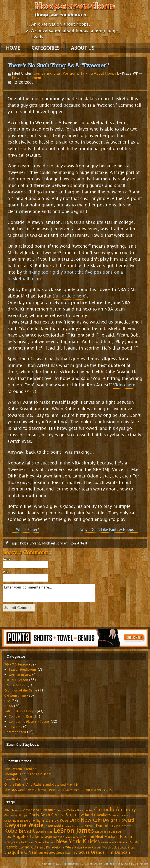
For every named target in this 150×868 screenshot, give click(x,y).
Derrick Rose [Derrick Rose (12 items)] (57, 820)
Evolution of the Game (21, 691)
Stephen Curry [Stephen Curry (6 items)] (47, 853)
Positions (70, 73)
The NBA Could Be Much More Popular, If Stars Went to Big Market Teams (58, 790)
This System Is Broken (20, 769)
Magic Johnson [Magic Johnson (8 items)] (54, 837)
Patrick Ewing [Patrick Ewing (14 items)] (17, 847)
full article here (70, 296)
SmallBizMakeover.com (136, 864)
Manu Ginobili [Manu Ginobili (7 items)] (74, 837)
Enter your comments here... (49, 593)
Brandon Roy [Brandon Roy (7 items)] (85, 810)
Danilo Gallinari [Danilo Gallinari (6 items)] (121, 816)
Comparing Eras (47, 73)
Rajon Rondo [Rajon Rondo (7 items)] (83, 848)
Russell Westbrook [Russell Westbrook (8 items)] (104, 848)
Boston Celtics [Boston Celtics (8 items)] (66, 810)
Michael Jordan (55, 543)
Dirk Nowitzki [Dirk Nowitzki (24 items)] (86, 820)
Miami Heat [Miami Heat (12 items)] (93, 837)
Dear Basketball (16, 779)
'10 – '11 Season (16, 680)
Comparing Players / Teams (29, 722)
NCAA (9, 706)
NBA (7, 701)
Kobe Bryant (30, 543)
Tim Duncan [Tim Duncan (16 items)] (118, 852)
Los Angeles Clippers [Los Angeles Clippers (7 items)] (108, 832)
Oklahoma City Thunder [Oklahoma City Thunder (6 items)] (115, 843)
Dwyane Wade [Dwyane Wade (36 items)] (24, 825)
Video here (124, 385)
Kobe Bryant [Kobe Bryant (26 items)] (20, 831)
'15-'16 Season (15, 685)
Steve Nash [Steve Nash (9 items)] (64, 853)
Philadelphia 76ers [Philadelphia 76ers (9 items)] (60, 848)
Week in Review (20, 675)
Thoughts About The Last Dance (28, 774)
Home (13, 48)
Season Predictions (23, 670)
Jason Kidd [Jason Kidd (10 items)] (53, 826)
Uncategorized (15, 732)
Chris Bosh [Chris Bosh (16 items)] (39, 815)
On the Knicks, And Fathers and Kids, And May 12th (42, 785)
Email (7, 572)
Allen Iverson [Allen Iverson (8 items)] (13, 810)
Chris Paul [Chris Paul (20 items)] (63, 815)
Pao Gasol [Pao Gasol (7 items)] (136, 842)
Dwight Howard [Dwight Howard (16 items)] (119, 820)
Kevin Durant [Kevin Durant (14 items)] (97, 826)
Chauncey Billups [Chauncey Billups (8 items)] (16, 816)
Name (7, 559)
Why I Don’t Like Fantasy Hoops (109, 530)
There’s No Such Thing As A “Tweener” (58, 65)
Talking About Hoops (98, 73)
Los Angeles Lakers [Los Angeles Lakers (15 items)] (24, 837)
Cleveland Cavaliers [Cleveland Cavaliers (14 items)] (93, 815)
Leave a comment (27, 78)
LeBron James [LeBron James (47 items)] (74, 831)
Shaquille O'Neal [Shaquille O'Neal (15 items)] (21, 852)
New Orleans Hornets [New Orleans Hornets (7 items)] (42, 842)
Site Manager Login (92, 864)
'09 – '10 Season (16, 664)
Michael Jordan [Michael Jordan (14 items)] (118, 837)
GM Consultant (15, 696)
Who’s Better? (25, 530)
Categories (46, 48)
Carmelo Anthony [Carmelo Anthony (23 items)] (115, 810)
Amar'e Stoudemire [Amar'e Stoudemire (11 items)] (39, 810)
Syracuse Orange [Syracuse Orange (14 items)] (89, 852)
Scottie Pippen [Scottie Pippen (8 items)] (128, 848)
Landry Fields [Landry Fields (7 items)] (44, 832)
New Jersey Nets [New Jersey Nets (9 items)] (16, 842)
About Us (83, 48)
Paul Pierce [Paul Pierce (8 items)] (38, 848)
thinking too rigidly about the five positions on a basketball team (65, 275)
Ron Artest (78, 543)
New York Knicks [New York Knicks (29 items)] (78, 842)
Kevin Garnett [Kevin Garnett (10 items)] (120, 826)
